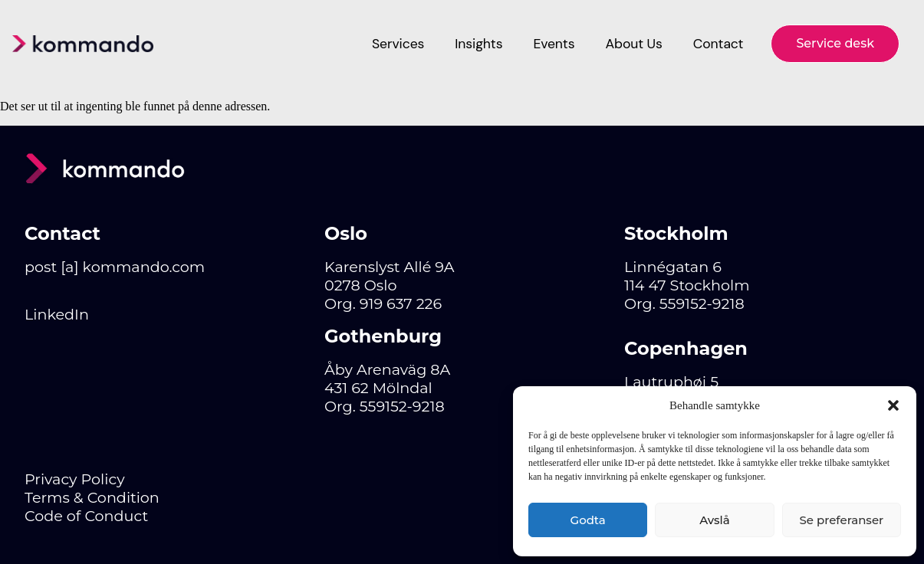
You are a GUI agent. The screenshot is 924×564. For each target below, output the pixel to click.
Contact (718, 44)
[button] (893, 405)
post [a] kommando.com (115, 267)
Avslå (715, 520)
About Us (633, 44)
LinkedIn (57, 314)
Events (554, 44)
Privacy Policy (75, 479)
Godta (588, 520)
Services (398, 44)
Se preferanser (841, 520)
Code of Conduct (86, 516)
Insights (478, 44)
